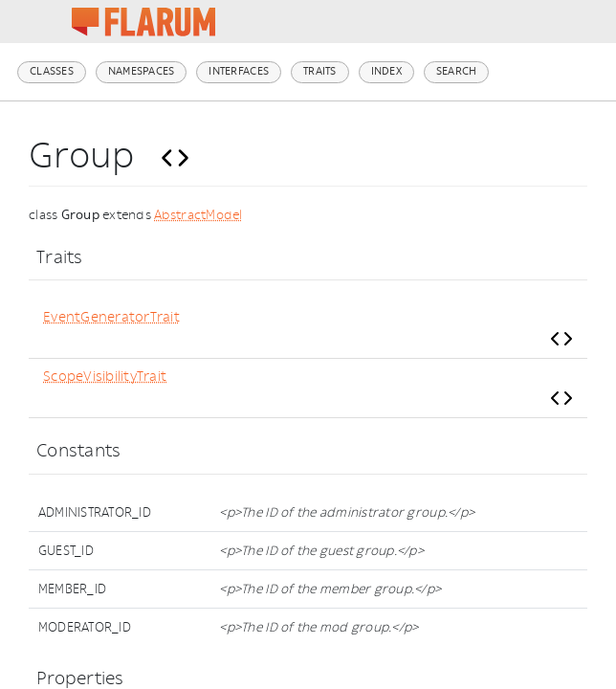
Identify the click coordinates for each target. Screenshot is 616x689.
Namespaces (142, 71)
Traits (320, 71)
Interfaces (239, 71)
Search (457, 71)
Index (386, 71)
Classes (52, 71)
